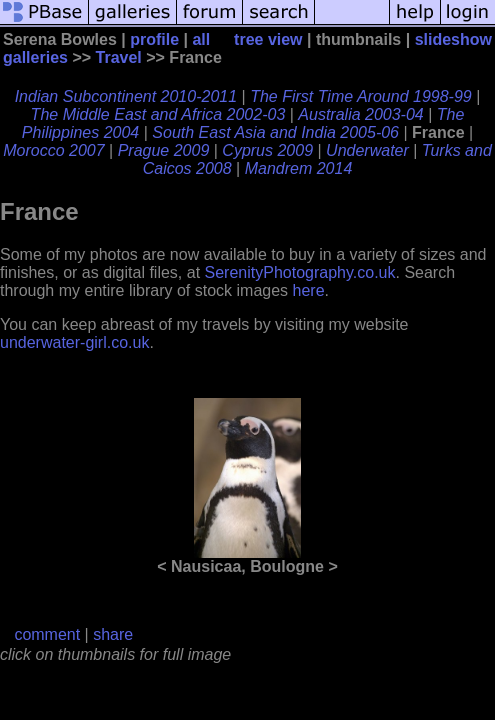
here (309, 290)
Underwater (367, 150)
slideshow (453, 39)
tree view (268, 39)
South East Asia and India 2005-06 (275, 132)
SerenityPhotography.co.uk (300, 272)
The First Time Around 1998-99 (361, 96)
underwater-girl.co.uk (74, 342)
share (113, 634)
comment (47, 634)
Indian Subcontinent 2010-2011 (126, 96)
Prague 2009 (164, 150)
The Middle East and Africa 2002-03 (158, 114)
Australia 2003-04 (360, 114)
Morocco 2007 (53, 150)
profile (154, 39)
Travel (119, 57)
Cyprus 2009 (267, 150)
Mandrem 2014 (299, 168)
